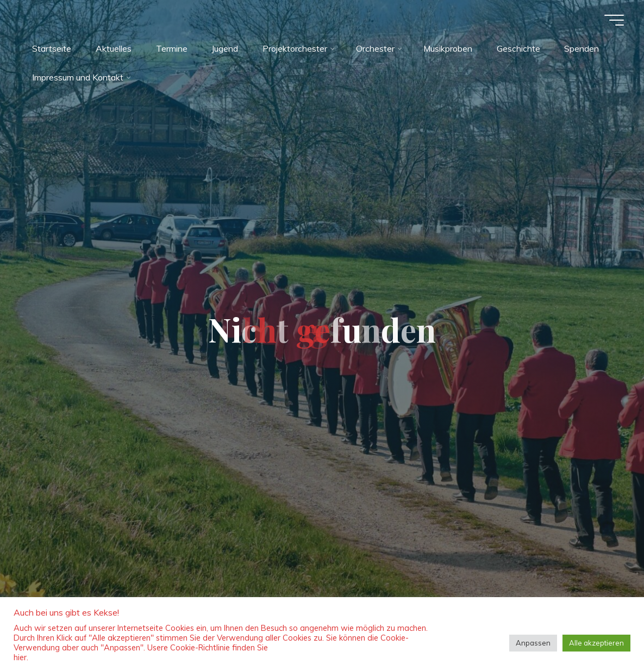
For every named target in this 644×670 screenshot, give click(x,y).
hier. (21, 657)
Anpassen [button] (533, 643)
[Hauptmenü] (612, 20)
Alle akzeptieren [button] (596, 643)
